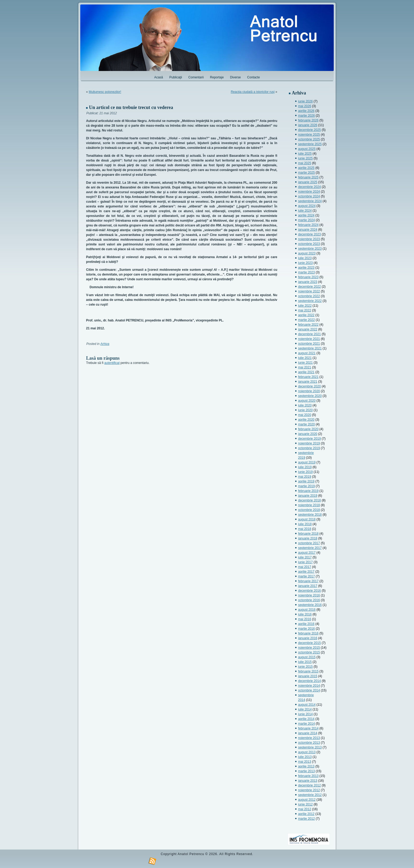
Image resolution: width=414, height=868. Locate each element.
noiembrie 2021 (309, 339)
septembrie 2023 (310, 249)
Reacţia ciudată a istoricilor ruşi (253, 92)
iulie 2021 (305, 358)
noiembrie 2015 (309, 648)
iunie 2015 (305, 667)
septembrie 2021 (310, 348)
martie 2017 (306, 576)
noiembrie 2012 (309, 790)
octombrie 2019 (309, 448)
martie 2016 (306, 629)
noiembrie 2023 (309, 239)
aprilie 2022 (306, 315)
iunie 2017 (305, 562)
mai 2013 (305, 762)
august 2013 (307, 752)
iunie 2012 (305, 804)
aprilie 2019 (306, 481)
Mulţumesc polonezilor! (105, 92)
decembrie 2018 (309, 500)
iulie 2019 (305, 467)
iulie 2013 (305, 757)
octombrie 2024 (309, 196)
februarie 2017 (308, 581)
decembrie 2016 (309, 591)
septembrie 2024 (310, 201)
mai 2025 (305, 163)
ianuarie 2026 (308, 125)
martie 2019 (306, 486)
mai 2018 (305, 529)
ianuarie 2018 (308, 538)
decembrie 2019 (309, 439)
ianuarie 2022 (308, 329)
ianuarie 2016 (308, 638)
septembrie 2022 (310, 301)
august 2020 (307, 401)
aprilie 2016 (306, 624)
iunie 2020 (305, 410)
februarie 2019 (308, 491)
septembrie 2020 (310, 396)
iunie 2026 (305, 101)
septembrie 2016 (310, 605)
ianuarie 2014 (308, 733)
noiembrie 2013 (309, 738)
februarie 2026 (308, 120)
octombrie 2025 (309, 139)
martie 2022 (306, 320)
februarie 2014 (308, 728)
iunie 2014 (305, 714)
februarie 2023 (308, 277)
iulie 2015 (305, 662)
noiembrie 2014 (309, 686)
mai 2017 (305, 567)
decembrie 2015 (309, 643)
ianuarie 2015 (308, 676)
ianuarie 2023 (308, 282)
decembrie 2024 (309, 187)
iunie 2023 (305, 263)
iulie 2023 (305, 258)
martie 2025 (306, 173)
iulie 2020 (305, 405)
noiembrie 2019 (309, 443)
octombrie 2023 (309, 244)
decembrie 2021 (309, 334)
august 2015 (307, 657)
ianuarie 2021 (308, 382)
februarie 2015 (308, 671)
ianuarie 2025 (308, 182)
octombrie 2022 (309, 296)
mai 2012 (305, 809)
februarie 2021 (308, 377)
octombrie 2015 (309, 652)
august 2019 (307, 462)
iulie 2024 (305, 211)
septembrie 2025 (310, 144)
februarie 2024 (308, 225)
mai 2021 (305, 367)
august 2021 (307, 353)
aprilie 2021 (306, 372)
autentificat (112, 363)
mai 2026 (305, 106)
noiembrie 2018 (309, 505)
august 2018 (307, 519)
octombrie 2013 (309, 743)
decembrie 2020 (309, 386)
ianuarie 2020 (308, 434)
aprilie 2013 (306, 766)
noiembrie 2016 (309, 595)
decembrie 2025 (309, 130)
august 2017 (307, 553)
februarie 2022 (308, 325)
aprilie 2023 (306, 268)
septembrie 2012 (310, 795)
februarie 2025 (308, 177)
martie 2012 (306, 819)
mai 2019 (305, 477)
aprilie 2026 (306, 111)
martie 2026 (306, 116)
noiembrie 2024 (309, 192)
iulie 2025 (305, 154)
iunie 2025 (305, 158)
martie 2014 (306, 724)
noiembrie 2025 (309, 135)
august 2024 (307, 206)
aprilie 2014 (306, 719)
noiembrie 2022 (309, 291)
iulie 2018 (305, 524)
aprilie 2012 (306, 814)
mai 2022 (305, 310)
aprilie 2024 (306, 215)
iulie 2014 (305, 709)
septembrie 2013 (310, 747)
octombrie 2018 (309, 510)
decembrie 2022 (309, 287)
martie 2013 (306, 771)
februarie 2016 (308, 633)
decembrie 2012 (309, 785)
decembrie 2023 (309, 234)
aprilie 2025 (306, 168)
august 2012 (307, 800)
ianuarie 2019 (308, 496)
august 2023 (307, 253)
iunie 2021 (305, 363)
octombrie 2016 (309, 600)
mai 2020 (305, 415)
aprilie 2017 (306, 572)
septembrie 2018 (310, 515)
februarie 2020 (308, 429)
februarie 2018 (308, 534)
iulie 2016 (305, 614)
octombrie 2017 (309, 543)
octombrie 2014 (309, 690)
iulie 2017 (305, 557)
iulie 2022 (305, 306)
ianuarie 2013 (308, 781)
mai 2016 (305, 619)
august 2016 (307, 610)
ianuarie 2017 (308, 586)
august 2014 (307, 705)
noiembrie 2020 (309, 391)
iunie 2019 (305, 472)
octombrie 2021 (309, 344)
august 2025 (307, 149)
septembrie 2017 (310, 548)
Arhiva (105, 344)
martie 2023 (306, 272)
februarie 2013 (308, 776)
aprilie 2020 (306, 420)
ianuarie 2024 (308, 230)
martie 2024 (306, 220)
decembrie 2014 (309, 681)
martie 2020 (306, 424)
